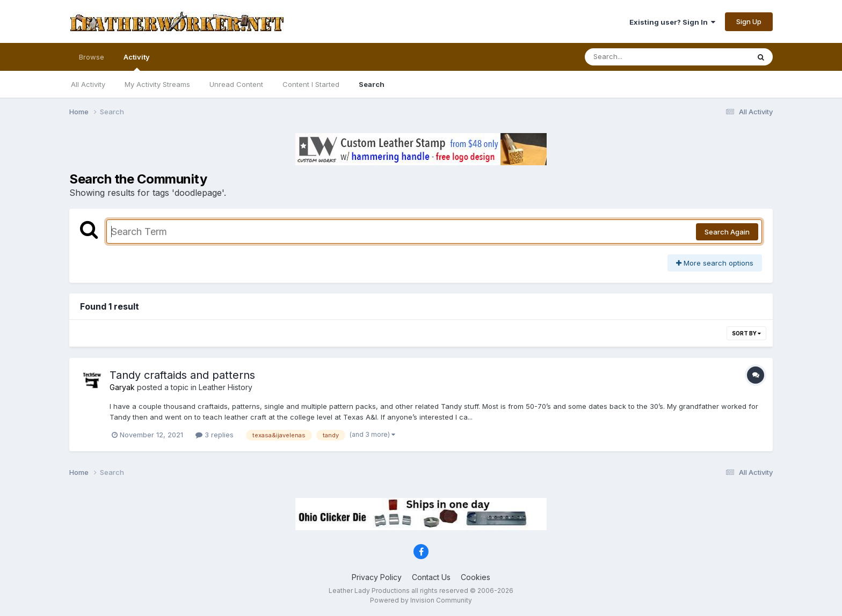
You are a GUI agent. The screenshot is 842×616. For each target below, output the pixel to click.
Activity (137, 62)
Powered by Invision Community (421, 600)
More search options (715, 263)
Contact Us (431, 577)
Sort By (746, 333)
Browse (92, 57)
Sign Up (749, 21)
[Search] (638, 57)
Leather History (226, 387)
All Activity (88, 84)
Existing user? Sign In (672, 22)
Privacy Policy (377, 577)
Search (372, 84)
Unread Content (236, 84)
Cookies (476, 577)
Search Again (727, 232)
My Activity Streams (157, 84)
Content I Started (311, 84)
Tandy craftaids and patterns (182, 375)
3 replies (215, 435)
